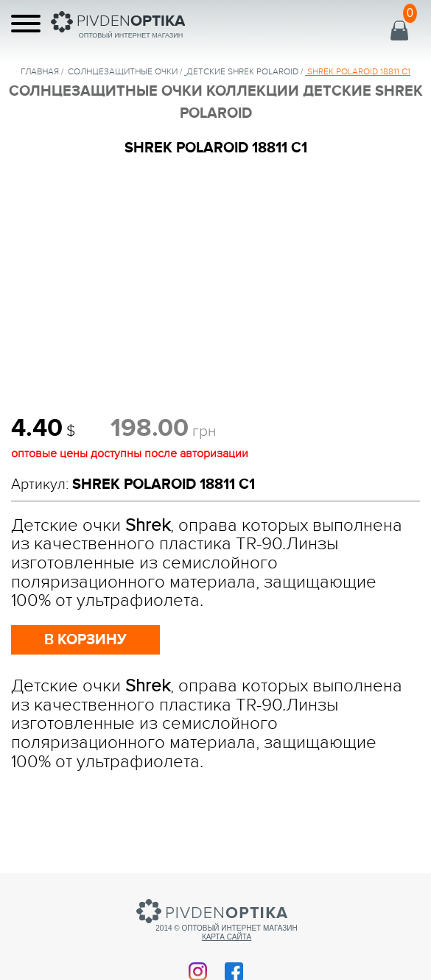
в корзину (85, 640)
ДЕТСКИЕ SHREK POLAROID (242, 71)
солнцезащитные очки (123, 71)
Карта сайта (227, 937)
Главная (40, 71)
